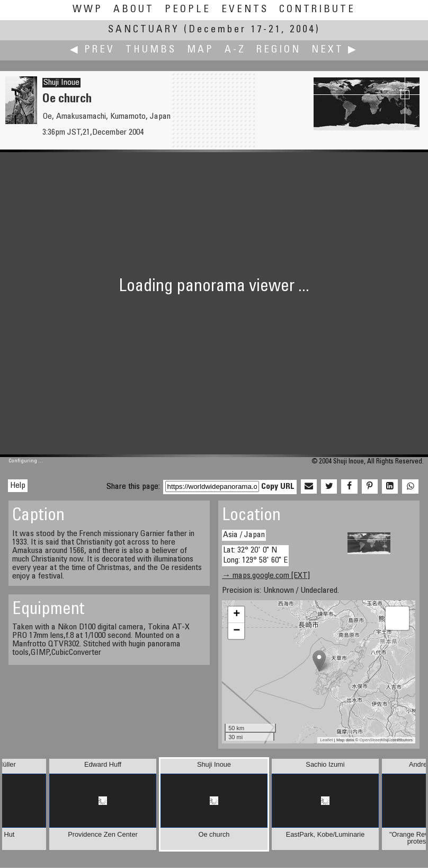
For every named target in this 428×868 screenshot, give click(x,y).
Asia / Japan (244, 535)
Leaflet (326, 740)
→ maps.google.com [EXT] (266, 576)
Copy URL (278, 487)
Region (279, 50)
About (134, 10)
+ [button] (237, 615)
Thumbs (151, 50)
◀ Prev (92, 50)
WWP (88, 10)
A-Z (235, 50)
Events (245, 10)
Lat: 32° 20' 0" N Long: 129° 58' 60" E (255, 555)
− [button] (237, 631)
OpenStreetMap (374, 740)
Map (200, 50)
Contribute (317, 10)
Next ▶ (335, 50)
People (188, 10)
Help (18, 486)
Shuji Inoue (61, 83)
